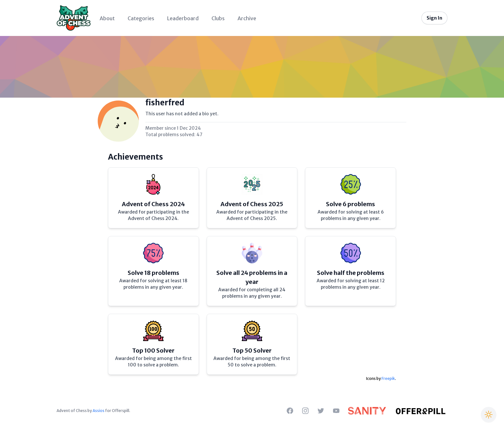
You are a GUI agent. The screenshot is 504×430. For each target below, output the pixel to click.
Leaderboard (183, 18)
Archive (247, 18)
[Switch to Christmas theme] (489, 415)
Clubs (218, 18)
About (107, 18)
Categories (141, 18)
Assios (99, 411)
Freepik (388, 378)
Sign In (434, 18)
